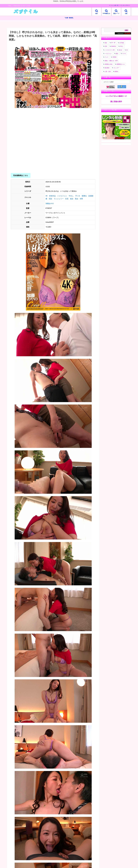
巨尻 (67, 199)
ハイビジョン (62, 196)
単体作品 (52, 196)
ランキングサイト (125, 5)
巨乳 (106, 46)
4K (47, 196)
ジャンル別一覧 (114, 5)
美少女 (120, 50)
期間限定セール (121, 64)
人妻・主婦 (108, 71)
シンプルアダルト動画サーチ (116, 96)
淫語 (50, 199)
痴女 (72, 199)
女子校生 (122, 43)
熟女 (77, 199)
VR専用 (114, 57)
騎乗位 (84, 196)
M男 (81, 199)
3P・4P (113, 43)
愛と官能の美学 (116, 101)
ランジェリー (59, 199)
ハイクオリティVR (110, 50)
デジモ (124, 54)
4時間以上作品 (109, 64)
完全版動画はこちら (21, 175)
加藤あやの (50, 203)
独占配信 (107, 68)
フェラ (107, 57)
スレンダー (116, 68)
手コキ (78, 196)
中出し (71, 196)
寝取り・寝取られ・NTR (111, 61)
